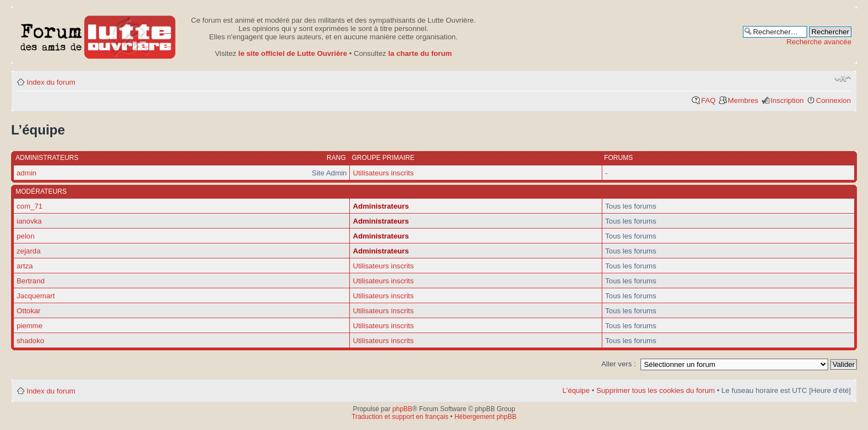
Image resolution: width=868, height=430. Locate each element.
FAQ (708, 100)
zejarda (29, 251)
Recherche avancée (819, 42)
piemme (30, 326)
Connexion (833, 100)
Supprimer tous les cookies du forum (655, 390)
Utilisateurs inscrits (383, 173)
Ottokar (29, 311)
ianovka (29, 221)
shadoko (30, 341)
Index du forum (51, 82)
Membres (743, 100)
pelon (25, 236)
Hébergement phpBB (485, 417)
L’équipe (576, 390)
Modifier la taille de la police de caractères (843, 79)
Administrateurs (381, 206)
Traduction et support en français (400, 417)
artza (25, 266)
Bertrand (31, 281)
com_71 (30, 206)
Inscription (787, 100)
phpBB (402, 409)
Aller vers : (618, 364)
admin (27, 173)
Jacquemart (36, 296)
